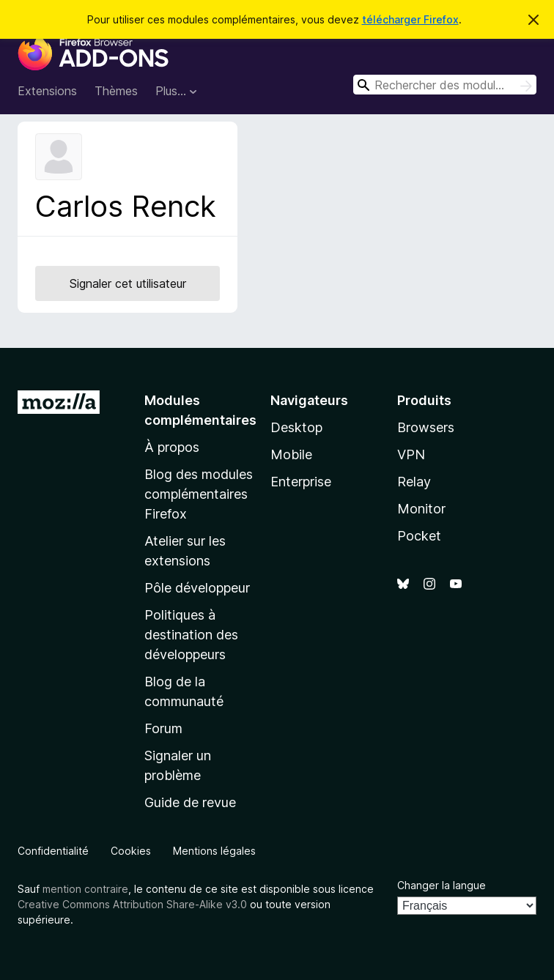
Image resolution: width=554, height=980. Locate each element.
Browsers (426, 427)
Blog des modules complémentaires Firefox (199, 494)
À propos (172, 447)
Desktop (296, 427)
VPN (411, 454)
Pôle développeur (197, 588)
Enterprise (301, 482)
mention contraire (85, 889)
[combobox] (445, 85)
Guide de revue (190, 802)
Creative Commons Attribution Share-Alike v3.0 (132, 904)
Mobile (291, 454)
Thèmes (116, 91)
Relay (414, 482)
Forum (163, 728)
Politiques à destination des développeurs (191, 635)
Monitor (421, 509)
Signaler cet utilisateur (128, 283)
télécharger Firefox (410, 19)
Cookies (131, 851)
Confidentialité (53, 851)
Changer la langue (442, 885)
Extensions (47, 91)
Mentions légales (214, 851)
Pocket (419, 536)
